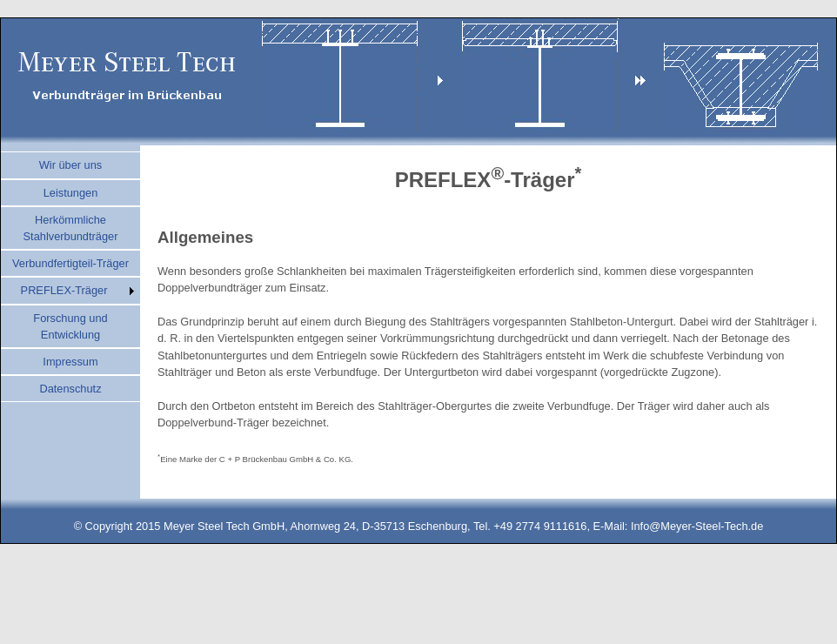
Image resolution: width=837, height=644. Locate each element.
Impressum (70, 362)
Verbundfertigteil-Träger (70, 263)
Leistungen (71, 193)
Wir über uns (71, 165)
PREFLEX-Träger (64, 290)
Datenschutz (70, 389)
